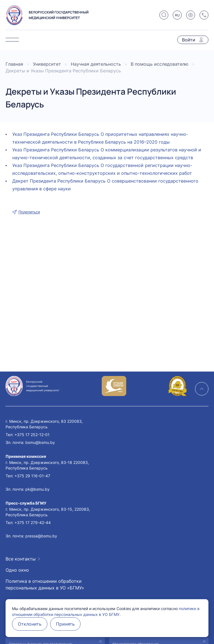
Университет (47, 64)
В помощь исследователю (160, 64)
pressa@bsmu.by (41, 536)
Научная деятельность (96, 64)
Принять (65, 624)
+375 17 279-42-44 (33, 523)
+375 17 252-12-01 (32, 435)
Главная (14, 64)
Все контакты (21, 559)
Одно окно (17, 570)
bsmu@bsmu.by (40, 442)
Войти (189, 40)
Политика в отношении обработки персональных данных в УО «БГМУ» (45, 584)
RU (177, 15)
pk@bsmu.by (37, 489)
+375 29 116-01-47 (32, 476)
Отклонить (30, 624)
